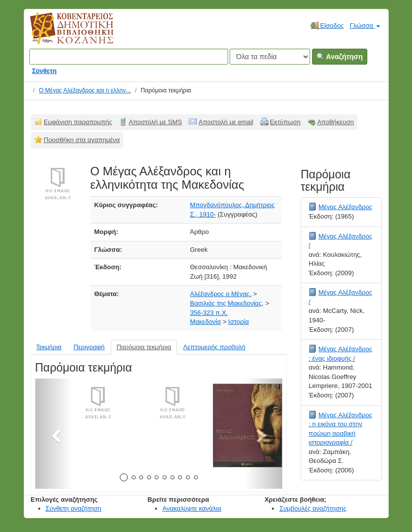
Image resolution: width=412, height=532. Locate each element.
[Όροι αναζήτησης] (129, 57)
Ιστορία (239, 322)
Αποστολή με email (226, 122)
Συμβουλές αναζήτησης (313, 508)
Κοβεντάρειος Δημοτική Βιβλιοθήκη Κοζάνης (62, 34)
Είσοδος (327, 25)
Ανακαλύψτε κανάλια (192, 508)
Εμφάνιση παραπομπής (78, 122)
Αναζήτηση (340, 57)
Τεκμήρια (49, 347)
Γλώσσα (365, 26)
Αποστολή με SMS (155, 122)
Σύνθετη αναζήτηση (74, 508)
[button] (54, 434)
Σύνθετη (45, 71)
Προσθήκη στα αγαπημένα (82, 140)
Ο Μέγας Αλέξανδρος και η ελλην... (85, 90)
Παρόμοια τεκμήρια (144, 347)
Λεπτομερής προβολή (214, 347)
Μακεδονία (205, 322)
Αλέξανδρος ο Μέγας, (221, 294)
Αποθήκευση (335, 122)
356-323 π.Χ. (209, 313)
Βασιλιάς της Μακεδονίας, (227, 303)
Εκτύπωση (285, 122)
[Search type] (270, 57)
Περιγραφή (89, 347)
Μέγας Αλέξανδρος (345, 207)
